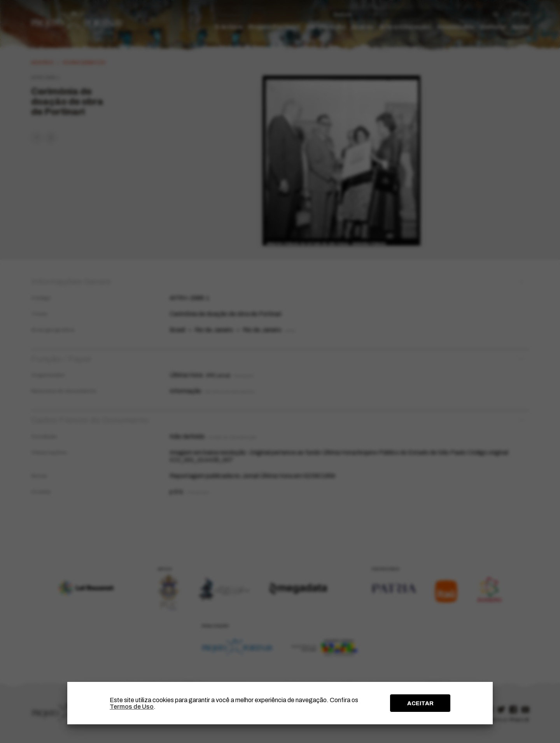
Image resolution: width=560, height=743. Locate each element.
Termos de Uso (132, 707)
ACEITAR (420, 703)
